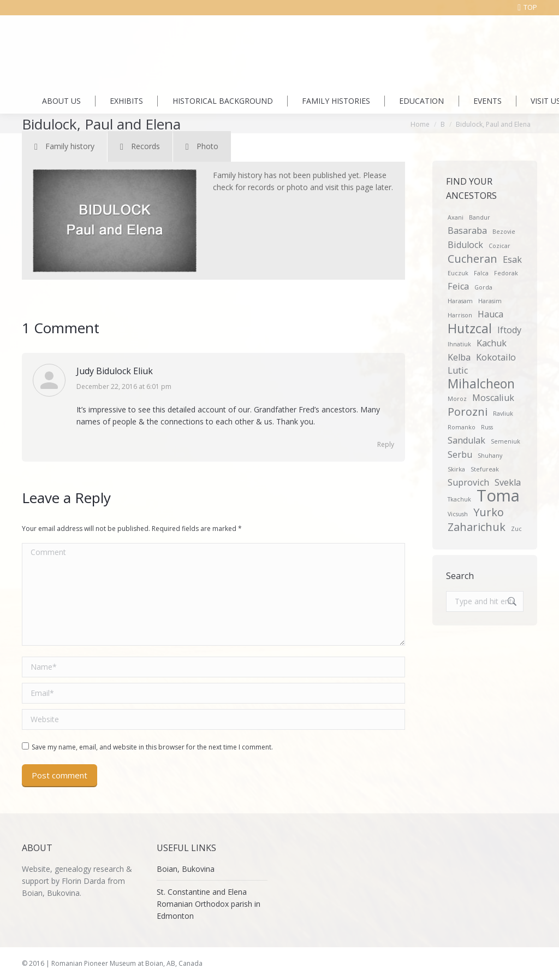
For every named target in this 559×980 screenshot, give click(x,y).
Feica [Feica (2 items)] (458, 286)
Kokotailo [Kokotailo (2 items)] (496, 357)
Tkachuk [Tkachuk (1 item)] (459, 499)
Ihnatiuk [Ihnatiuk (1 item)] (459, 344)
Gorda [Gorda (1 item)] (483, 287)
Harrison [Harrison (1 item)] (460, 315)
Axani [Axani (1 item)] (456, 217)
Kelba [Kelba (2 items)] (459, 357)
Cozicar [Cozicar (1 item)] (499, 246)
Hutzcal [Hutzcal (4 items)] (470, 328)
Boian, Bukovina (186, 869)
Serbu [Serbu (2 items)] (460, 454)
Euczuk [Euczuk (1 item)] (458, 273)
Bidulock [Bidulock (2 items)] (465, 245)
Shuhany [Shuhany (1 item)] (490, 456)
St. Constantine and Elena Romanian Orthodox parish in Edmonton (209, 904)
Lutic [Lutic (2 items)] (458, 370)
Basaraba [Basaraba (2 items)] (467, 231)
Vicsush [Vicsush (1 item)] (458, 514)
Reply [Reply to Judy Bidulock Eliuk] (386, 444)
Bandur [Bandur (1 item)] (480, 217)
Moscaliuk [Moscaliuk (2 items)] (493, 398)
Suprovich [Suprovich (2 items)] (468, 482)
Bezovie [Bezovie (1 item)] (504, 232)
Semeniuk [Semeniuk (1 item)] (506, 441)
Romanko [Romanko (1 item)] (462, 427)
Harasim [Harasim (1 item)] (490, 301)
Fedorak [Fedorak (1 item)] (506, 273)
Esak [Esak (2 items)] (512, 259)
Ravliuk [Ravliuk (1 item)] (503, 414)
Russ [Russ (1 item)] (487, 427)
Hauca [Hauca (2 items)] (490, 314)
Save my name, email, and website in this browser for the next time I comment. (152, 747)
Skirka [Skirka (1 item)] (456, 469)
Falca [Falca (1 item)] (481, 273)
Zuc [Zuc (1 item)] (516, 529)
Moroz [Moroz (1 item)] (457, 399)
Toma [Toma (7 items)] (498, 495)
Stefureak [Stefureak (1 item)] (485, 469)
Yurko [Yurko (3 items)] (489, 512)
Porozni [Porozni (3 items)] (468, 412)
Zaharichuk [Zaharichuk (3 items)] (477, 527)
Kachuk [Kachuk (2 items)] (492, 343)
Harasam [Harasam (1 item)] (460, 301)
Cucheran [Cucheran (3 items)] (472, 259)
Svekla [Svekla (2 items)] (508, 482)
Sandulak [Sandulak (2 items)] (466, 440)
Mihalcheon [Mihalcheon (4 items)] (481, 383)
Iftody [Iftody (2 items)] (509, 330)
